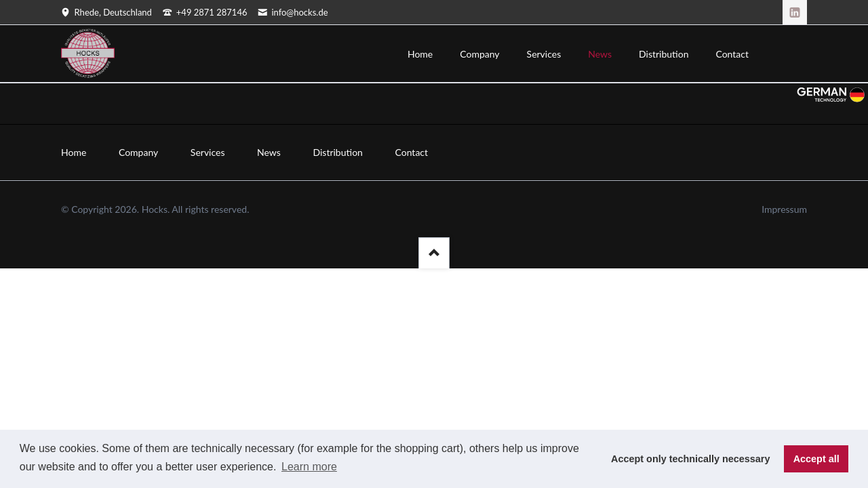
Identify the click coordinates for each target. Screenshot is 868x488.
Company (138, 152)
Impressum (784, 209)
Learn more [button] (309, 467)
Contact (412, 152)
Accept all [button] (816, 459)
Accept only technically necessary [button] (690, 459)
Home (74, 152)
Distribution (337, 152)
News (269, 152)
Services (208, 152)
